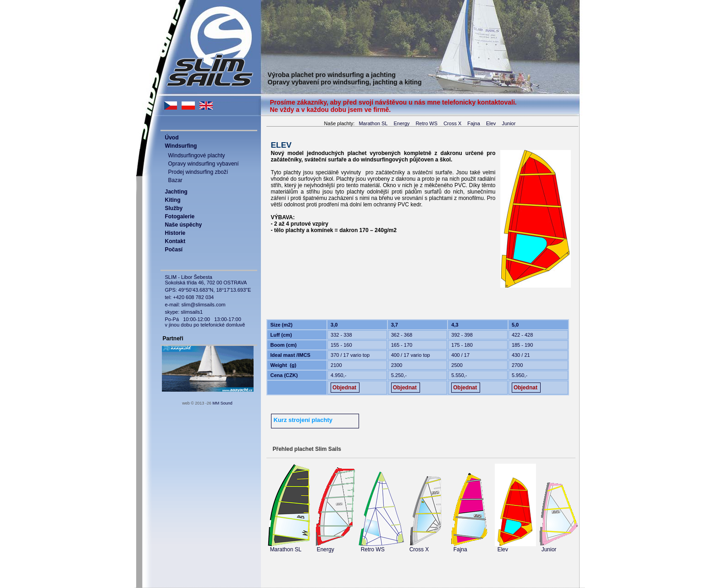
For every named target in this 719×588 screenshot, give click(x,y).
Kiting (173, 200)
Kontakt (175, 241)
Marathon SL (373, 123)
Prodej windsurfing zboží (198, 172)
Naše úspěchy (184, 225)
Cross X (452, 123)
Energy (401, 123)
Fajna (474, 123)
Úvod (172, 138)
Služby (174, 208)
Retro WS (426, 123)
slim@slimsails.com (204, 305)
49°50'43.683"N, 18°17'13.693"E (215, 290)
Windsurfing (181, 146)
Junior (509, 123)
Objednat (344, 388)
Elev (491, 123)
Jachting (176, 192)
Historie (175, 233)
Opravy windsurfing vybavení (204, 164)
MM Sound (222, 403)
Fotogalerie (180, 216)
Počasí (174, 250)
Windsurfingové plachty (197, 155)
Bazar (175, 180)
